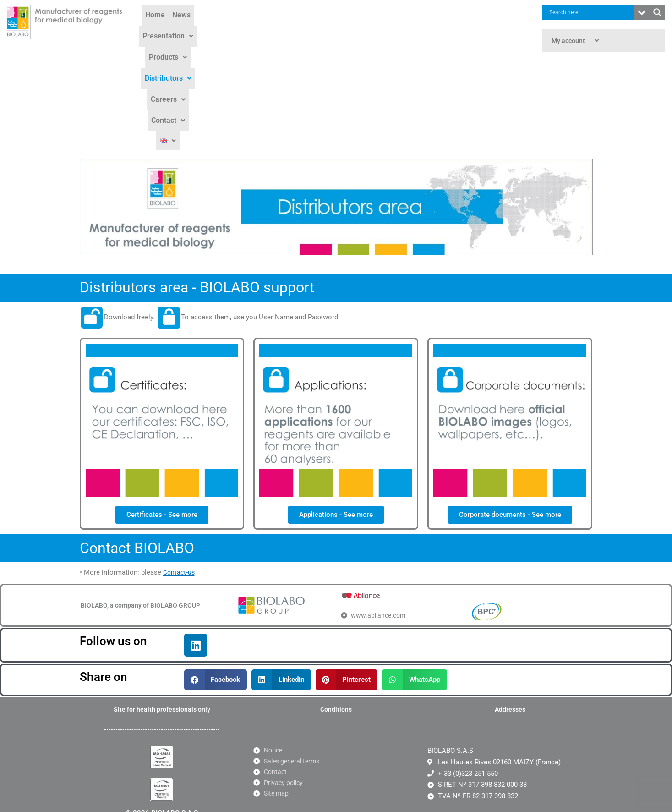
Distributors (361, 28)
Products (311, 28)
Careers (409, 28)
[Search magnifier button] (657, 12)
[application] (589, 41)
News (217, 28)
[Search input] (590, 12)
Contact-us (180, 475)
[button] (259, 28)
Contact (450, 28)
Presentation (259, 28)
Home (191, 28)
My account (576, 41)
